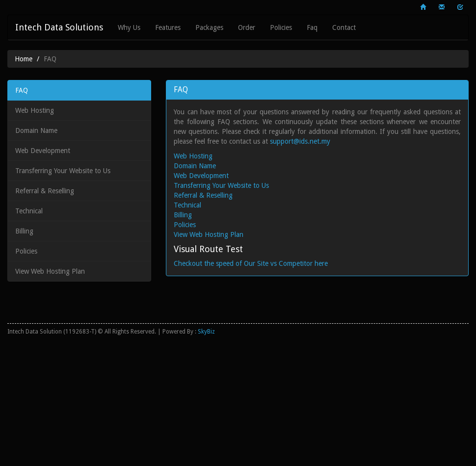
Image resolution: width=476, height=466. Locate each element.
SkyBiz (206, 332)
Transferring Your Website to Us (63, 171)
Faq (312, 27)
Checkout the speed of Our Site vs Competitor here (251, 263)
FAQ (22, 90)
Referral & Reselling (45, 191)
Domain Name (36, 130)
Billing (24, 231)
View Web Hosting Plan (50, 271)
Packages (209, 27)
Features (168, 27)
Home (24, 59)
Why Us (129, 27)
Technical (29, 211)
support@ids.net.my (300, 141)
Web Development (43, 151)
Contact (344, 27)
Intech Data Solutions (59, 27)
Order (247, 27)
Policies (281, 27)
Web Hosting (35, 110)
